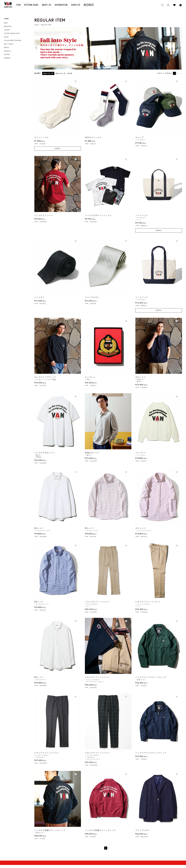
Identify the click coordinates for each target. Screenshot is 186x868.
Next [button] (180, 48)
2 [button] (107, 67)
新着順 (70, 73)
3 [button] (109, 67)
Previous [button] (36, 48)
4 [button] (112, 67)
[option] (108, 48)
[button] (181, 73)
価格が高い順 (60, 73)
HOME (36, 25)
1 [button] (105, 67)
